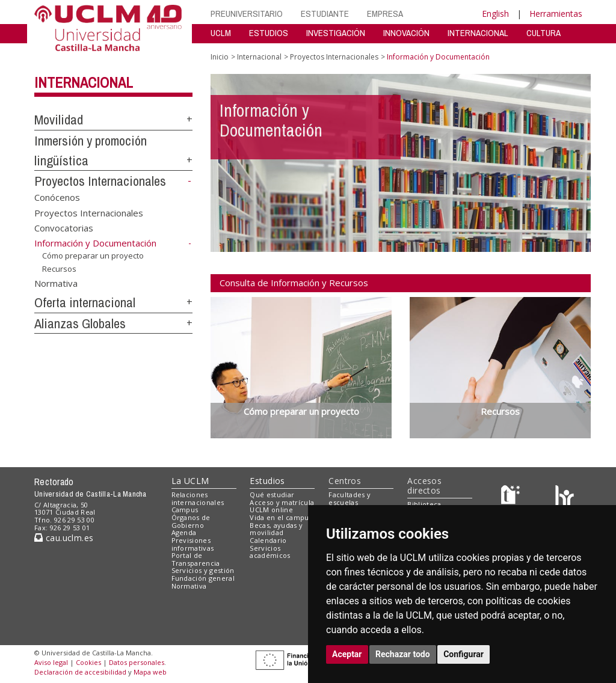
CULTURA (544, 33)
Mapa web (150, 672)
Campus (185, 510)
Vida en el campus (281, 517)
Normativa (56, 283)
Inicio (220, 57)
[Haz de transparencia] (512, 497)
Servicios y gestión (203, 570)
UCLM (221, 33)
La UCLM (190, 481)
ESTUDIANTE (325, 14)
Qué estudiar (272, 495)
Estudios (267, 481)
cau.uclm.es (64, 538)
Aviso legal (51, 662)
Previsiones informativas (193, 544)
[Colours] (565, 497)
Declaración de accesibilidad (80, 672)
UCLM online (271, 510)
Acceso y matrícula (282, 502)
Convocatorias (64, 228)
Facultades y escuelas (350, 498)
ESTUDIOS (269, 33)
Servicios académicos (270, 552)
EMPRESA (385, 14)
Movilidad (59, 120)
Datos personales (137, 662)
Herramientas (556, 14)
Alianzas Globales (80, 323)
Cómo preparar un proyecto (93, 256)
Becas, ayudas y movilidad (276, 529)
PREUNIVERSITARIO (247, 14)
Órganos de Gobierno (191, 521)
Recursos (59, 269)
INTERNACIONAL (478, 33)
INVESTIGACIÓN (336, 33)
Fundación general (203, 578)
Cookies (88, 662)
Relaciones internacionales (198, 498)
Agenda (184, 532)
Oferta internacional (85, 302)
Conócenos (57, 197)
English (495, 14)
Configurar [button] (464, 654)
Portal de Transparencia (196, 559)
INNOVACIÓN (406, 33)
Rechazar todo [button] (403, 654)
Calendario (268, 540)
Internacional (84, 82)
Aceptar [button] (347, 654)
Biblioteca (424, 504)
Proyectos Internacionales (100, 181)
